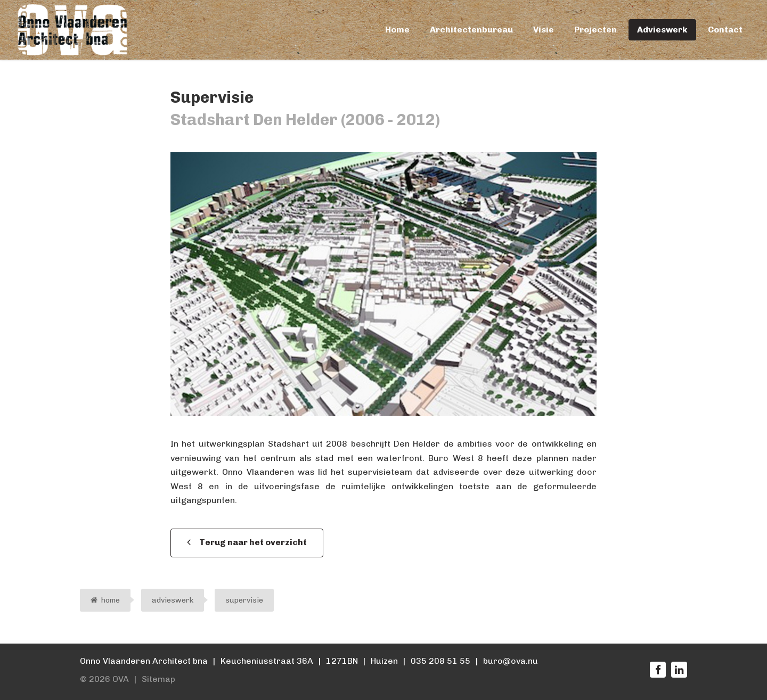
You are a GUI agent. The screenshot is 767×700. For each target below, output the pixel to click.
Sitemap (158, 679)
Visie (544, 30)
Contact (725, 30)
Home (397, 30)
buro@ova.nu (511, 661)
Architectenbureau (471, 30)
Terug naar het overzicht (253, 542)
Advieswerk (662, 30)
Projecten (595, 30)
